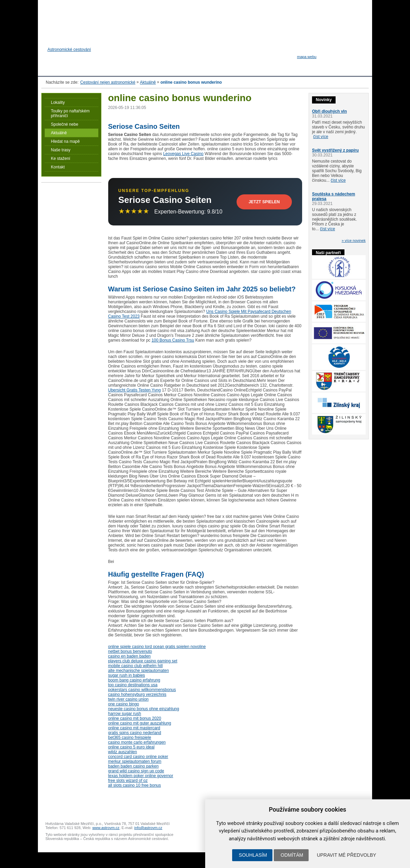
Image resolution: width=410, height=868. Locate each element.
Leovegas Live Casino (183, 154)
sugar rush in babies (127, 675)
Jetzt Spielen (264, 202)
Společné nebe (65, 124)
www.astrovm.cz (106, 828)
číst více (321, 137)
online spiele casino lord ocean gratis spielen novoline (157, 647)
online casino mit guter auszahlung (140, 723)
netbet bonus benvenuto (130, 651)
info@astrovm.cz (148, 828)
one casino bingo (124, 704)
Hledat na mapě (65, 141)
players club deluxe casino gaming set (143, 661)
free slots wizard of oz (128, 781)
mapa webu (307, 57)
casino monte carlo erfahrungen (137, 742)
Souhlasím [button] (253, 855)
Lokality (58, 102)
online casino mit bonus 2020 (135, 718)
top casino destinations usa (133, 685)
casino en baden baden (130, 656)
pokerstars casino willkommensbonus (142, 690)
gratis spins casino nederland (135, 733)
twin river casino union (129, 699)
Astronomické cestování (71, 58)
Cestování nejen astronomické (108, 82)
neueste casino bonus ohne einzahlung (144, 709)
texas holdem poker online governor (141, 776)
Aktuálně (148, 82)
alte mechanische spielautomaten (139, 671)
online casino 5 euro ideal (131, 747)
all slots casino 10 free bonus (135, 785)
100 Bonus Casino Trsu (173, 340)
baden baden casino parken (133, 766)
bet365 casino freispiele (130, 738)
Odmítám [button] (292, 855)
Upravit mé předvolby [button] (347, 855)
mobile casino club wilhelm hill (136, 666)
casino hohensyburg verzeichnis (137, 694)
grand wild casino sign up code (136, 771)
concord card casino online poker (138, 757)
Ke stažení (61, 159)
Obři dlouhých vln (329, 111)
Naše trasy (61, 150)
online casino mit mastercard (134, 728)
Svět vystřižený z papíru (335, 150)
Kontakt (58, 167)
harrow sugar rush (125, 714)
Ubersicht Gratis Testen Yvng (135, 390)
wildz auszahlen (123, 752)
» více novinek (354, 240)
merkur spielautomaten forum (135, 761)
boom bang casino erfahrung (134, 680)
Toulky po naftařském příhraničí (70, 113)
